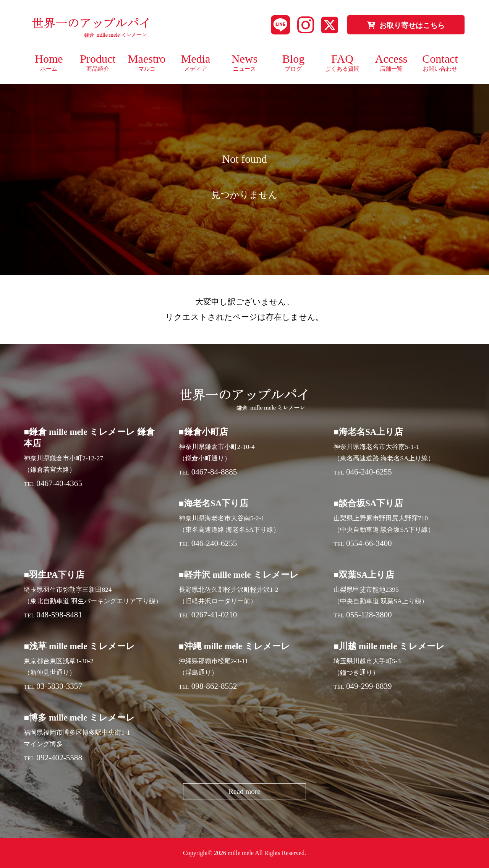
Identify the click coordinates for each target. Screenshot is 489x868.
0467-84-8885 (214, 472)
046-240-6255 (369, 472)
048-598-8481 (59, 615)
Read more (244, 791)
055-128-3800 (369, 615)
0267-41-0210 (214, 615)
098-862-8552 (214, 686)
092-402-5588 (59, 758)
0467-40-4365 (59, 483)
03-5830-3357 (59, 686)
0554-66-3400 (369, 543)
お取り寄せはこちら (406, 25)
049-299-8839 (369, 686)
